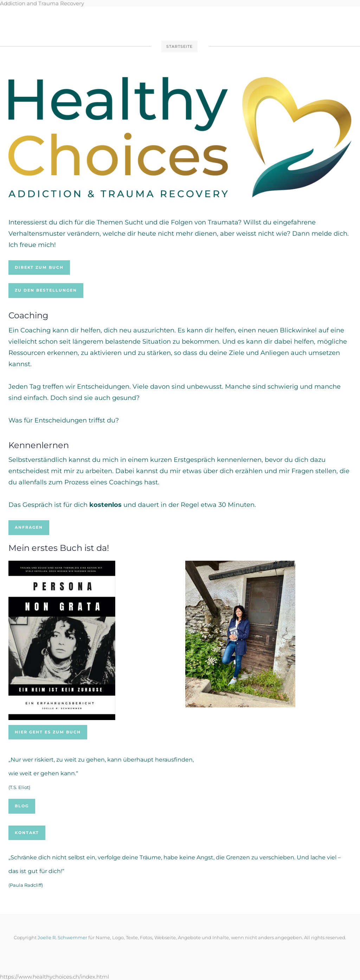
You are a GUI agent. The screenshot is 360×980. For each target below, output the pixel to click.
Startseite (179, 46)
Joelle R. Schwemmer (63, 937)
